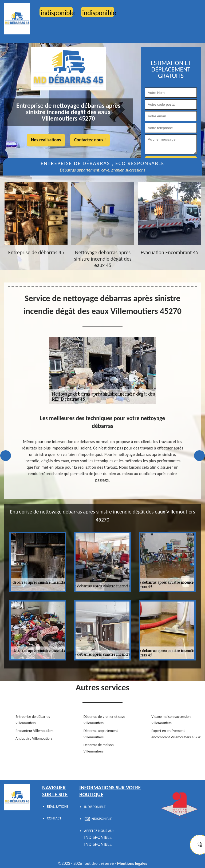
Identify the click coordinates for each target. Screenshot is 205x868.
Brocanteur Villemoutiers (34, 731)
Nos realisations (46, 140)
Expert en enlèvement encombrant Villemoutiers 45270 (176, 734)
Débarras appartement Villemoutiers (101, 734)
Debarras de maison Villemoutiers (99, 748)
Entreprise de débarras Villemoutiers (33, 720)
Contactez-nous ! (90, 140)
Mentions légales (132, 863)
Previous (6, 456)
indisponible (98, 837)
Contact (54, 818)
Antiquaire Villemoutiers (34, 738)
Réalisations (58, 807)
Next (199, 456)
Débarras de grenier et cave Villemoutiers (104, 720)
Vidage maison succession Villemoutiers (171, 720)
